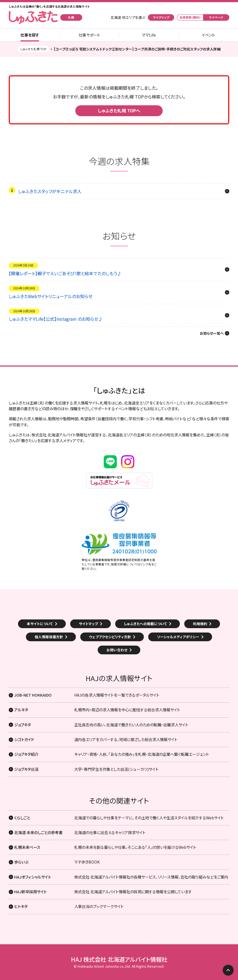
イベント (208, 35)
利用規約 (200, 624)
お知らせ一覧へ (212, 333)
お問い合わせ (117, 650)
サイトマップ (88, 624)
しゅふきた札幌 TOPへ (119, 110)
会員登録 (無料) (190, 17)
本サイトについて (40, 624)
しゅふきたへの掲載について (145, 624)
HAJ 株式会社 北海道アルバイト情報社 (119, 959)
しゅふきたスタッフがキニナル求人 (50, 191)
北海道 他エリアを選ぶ (128, 17)
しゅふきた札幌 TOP (33, 49)
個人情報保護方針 (49, 637)
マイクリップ (161, 17)
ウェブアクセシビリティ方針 (110, 637)
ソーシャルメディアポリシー (178, 637)
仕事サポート (89, 35)
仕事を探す (30, 35)
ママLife (149, 35)
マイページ (216, 17)
